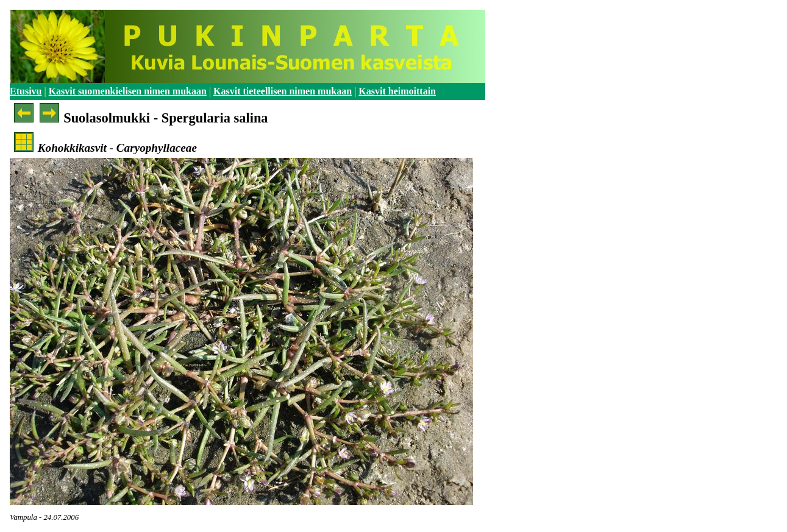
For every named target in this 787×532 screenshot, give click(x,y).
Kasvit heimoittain (397, 91)
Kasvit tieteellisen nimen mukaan (283, 91)
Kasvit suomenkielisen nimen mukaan (128, 91)
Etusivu (26, 91)
